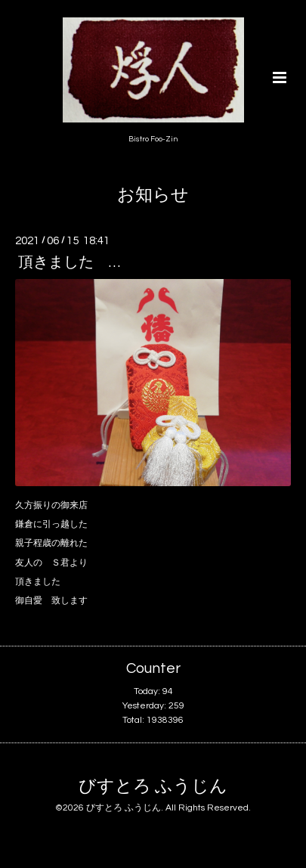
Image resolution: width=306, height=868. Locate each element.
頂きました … (69, 262)
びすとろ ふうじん (153, 787)
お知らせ (153, 195)
